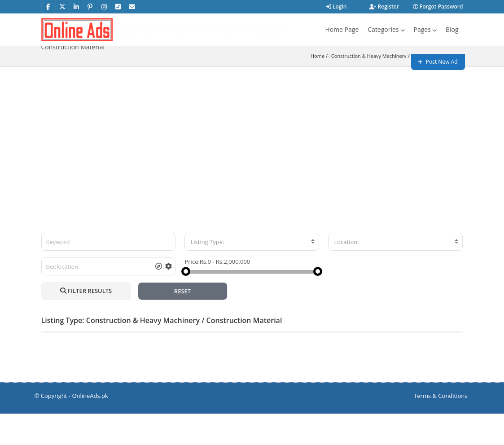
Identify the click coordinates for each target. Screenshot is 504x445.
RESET (182, 323)
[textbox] (252, 273)
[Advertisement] (252, 166)
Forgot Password (438, 7)
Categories (386, 29)
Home (318, 87)
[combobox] (252, 273)
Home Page (342, 29)
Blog (452, 29)
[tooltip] (159, 298)
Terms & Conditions (440, 427)
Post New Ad (438, 62)
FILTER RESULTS (86, 322)
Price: (192, 293)
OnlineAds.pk (90, 427)
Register (384, 7)
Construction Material (436, 87)
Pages (425, 29)
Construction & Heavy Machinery (369, 87)
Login (336, 7)
